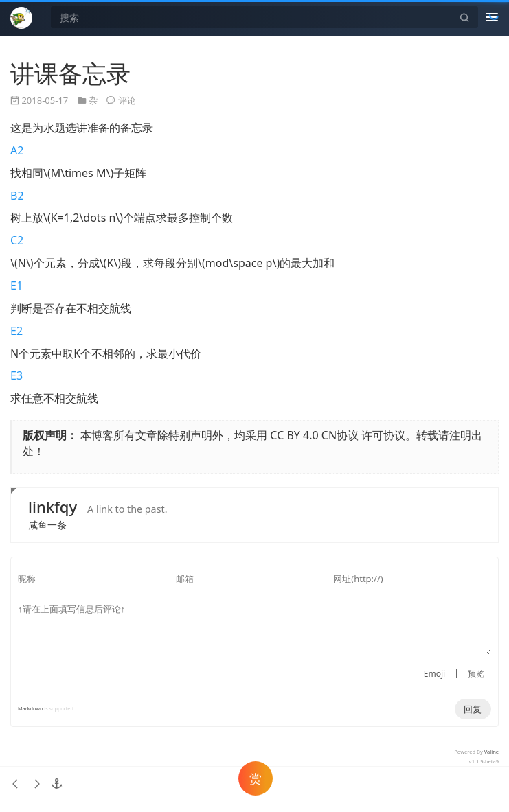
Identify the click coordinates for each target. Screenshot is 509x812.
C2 (17, 240)
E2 (16, 331)
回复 (473, 709)
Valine (491, 752)
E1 (16, 286)
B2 (17, 196)
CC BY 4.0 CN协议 (314, 435)
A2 (17, 150)
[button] (57, 784)
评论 (127, 100)
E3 (16, 375)
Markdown (30, 708)
